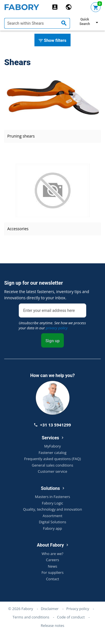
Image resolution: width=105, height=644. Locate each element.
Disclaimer (50, 609)
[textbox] (37, 23)
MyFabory (53, 446)
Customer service (53, 471)
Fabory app (52, 528)
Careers (53, 560)
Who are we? (53, 554)
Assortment (52, 516)
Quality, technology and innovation (53, 509)
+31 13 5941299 (53, 425)
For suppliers (53, 572)
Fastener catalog (53, 453)
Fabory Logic (52, 503)
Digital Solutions (53, 522)
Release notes (53, 625)
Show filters (53, 41)
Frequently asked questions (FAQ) (53, 459)
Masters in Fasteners (53, 497)
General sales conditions (53, 465)
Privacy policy (78, 609)
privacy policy (57, 328)
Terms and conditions (31, 617)
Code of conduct (71, 617)
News (53, 566)
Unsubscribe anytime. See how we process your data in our (52, 325)
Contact (53, 579)
